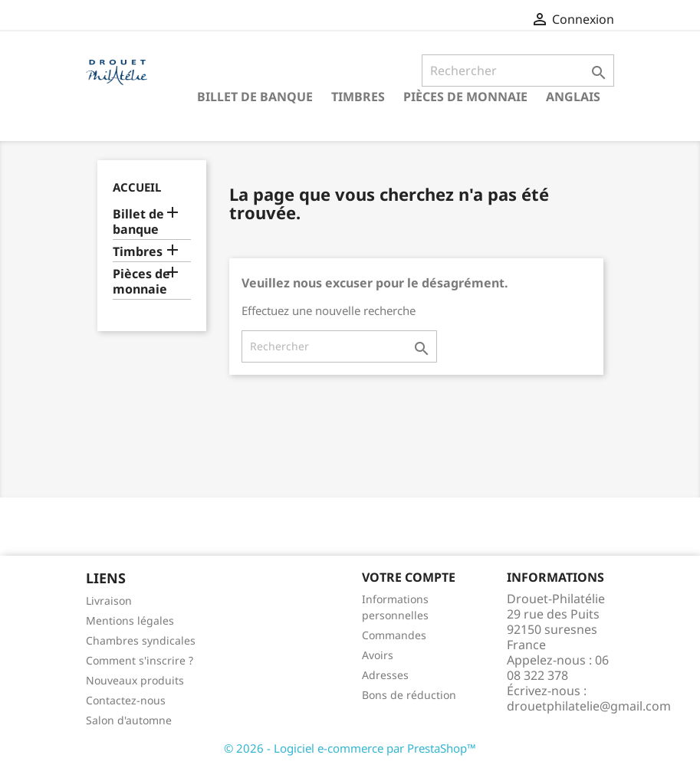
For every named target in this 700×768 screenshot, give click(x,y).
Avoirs (378, 655)
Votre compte (409, 577)
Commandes (394, 635)
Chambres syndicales (141, 640)
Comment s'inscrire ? (140, 660)
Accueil (137, 187)
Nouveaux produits (135, 680)
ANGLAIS (573, 97)
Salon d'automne (129, 720)
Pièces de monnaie (465, 97)
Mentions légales (130, 620)
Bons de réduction (409, 695)
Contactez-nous (126, 700)
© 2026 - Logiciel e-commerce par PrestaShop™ (350, 748)
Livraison (109, 601)
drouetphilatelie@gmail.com (589, 706)
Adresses (385, 675)
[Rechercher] (518, 71)
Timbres (358, 97)
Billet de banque (255, 97)
